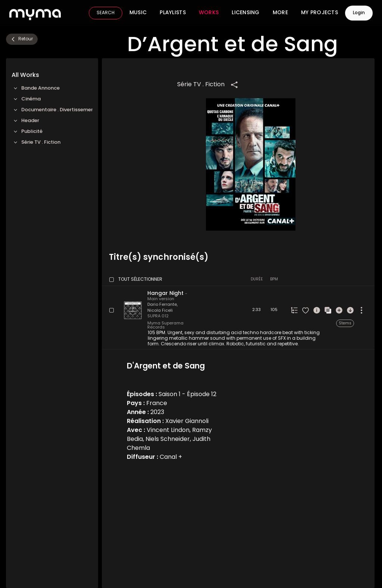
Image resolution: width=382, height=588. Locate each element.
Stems (345, 323)
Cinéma (26, 99)
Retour (21, 39)
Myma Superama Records (165, 326)
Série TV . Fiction (36, 142)
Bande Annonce (36, 88)
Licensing (246, 13)
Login (359, 13)
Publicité (27, 132)
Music (138, 13)
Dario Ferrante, (162, 305)
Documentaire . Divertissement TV (52, 110)
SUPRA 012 (158, 316)
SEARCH (106, 13)
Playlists (173, 13)
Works (209, 13)
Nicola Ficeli (160, 311)
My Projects (320, 13)
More (280, 13)
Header (25, 121)
